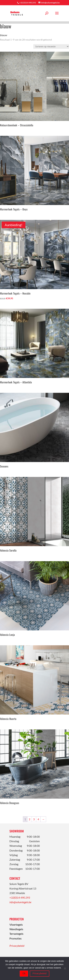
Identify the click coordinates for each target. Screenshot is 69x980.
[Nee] (65, 968)
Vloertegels (16, 925)
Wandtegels (16, 929)
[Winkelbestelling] (51, 47)
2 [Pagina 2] (30, 819)
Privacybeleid (17, 946)
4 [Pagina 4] (38, 819)
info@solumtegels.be (20, 902)
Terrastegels (16, 934)
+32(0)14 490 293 (20, 898)
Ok (24, 973)
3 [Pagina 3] (34, 819)
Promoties (15, 938)
